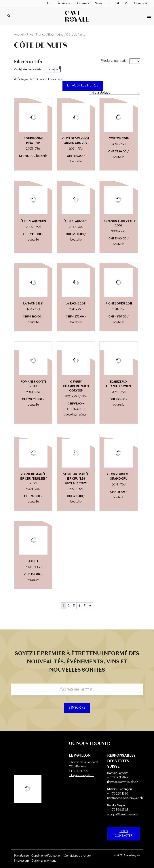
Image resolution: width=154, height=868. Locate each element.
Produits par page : (115, 61)
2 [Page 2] (68, 606)
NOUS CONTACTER (124, 834)
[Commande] (115, 93)
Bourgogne (56, 35)
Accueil (19, 35)
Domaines (82, 3)
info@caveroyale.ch (81, 775)
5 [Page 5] (85, 606)
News (98, 3)
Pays (30, 35)
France (41, 35)
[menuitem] (49, 3)
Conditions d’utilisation (46, 856)
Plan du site (21, 856)
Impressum (21, 861)
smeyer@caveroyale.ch (122, 814)
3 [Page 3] (74, 606)
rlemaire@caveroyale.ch (123, 782)
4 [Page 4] (79, 606)
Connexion (140, 3)
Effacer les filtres (83, 86)
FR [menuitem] (49, 3)
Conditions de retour (77, 856)
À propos (64, 3)
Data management (44, 861)
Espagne (53, 70)
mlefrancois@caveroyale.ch (125, 798)
